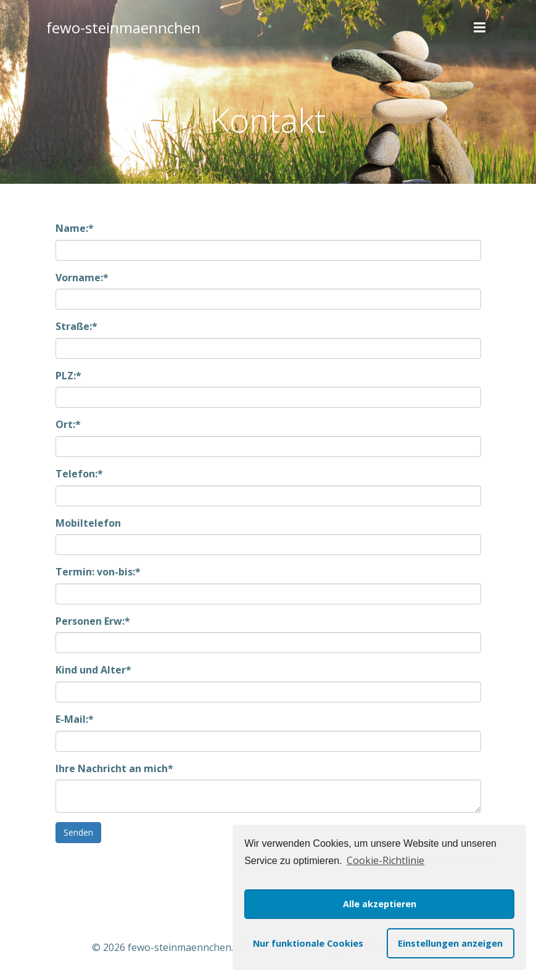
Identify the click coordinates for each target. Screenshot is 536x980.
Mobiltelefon (88, 523)
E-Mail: (75, 719)
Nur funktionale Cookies (308, 943)
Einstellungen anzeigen (450, 943)
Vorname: (82, 278)
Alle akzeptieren (380, 904)
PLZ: (68, 376)
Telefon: (79, 474)
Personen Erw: (93, 621)
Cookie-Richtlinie (386, 860)
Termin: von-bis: (98, 572)
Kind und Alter (93, 670)
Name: (75, 228)
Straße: (76, 326)
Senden (78, 832)
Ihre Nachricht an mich (114, 768)
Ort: (68, 424)
